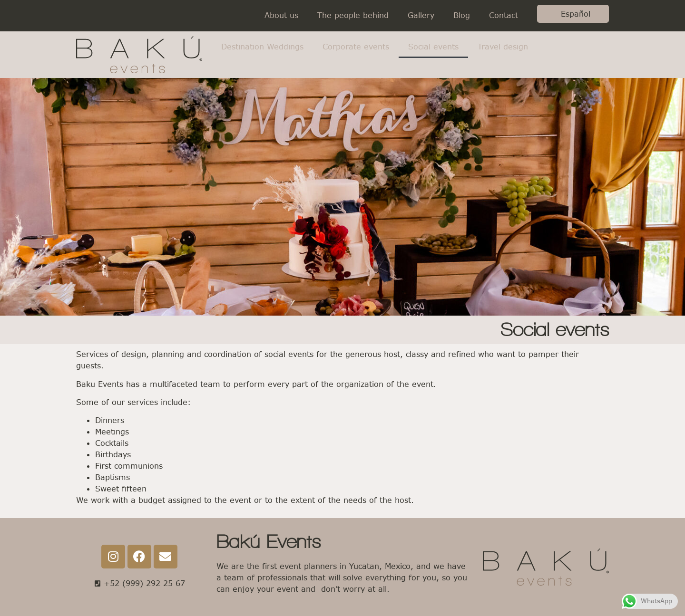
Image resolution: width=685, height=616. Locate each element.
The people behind (353, 15)
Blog (462, 15)
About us (281, 15)
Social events (433, 47)
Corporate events (356, 47)
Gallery (421, 15)
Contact (504, 15)
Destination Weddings (262, 47)
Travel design (503, 47)
